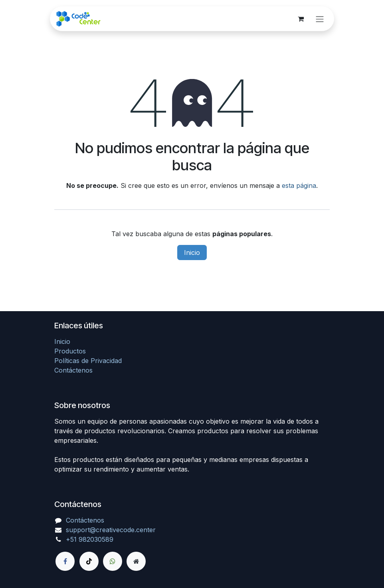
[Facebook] (65, 561)
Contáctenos (73, 370)
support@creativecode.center (111, 530)
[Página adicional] (136, 561)
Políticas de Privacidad (88, 361)
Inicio (192, 253)
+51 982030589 (90, 539)
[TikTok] (89, 561)
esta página (299, 185)
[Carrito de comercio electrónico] (301, 19)
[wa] (113, 561)
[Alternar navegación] (320, 19)
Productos (70, 351)
